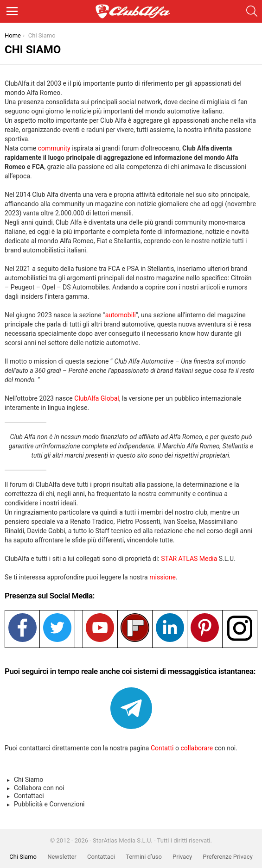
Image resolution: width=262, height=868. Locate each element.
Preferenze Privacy (227, 857)
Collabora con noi (39, 788)
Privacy (182, 857)
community (54, 148)
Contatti (162, 748)
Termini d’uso (144, 857)
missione (163, 577)
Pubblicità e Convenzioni (49, 804)
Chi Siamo (29, 780)
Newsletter (62, 857)
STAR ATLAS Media (189, 559)
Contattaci (29, 796)
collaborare (197, 748)
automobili (121, 315)
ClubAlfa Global (96, 398)
